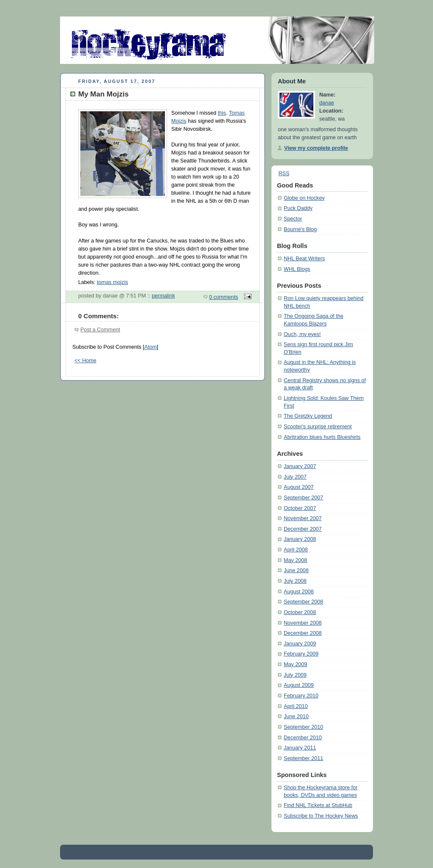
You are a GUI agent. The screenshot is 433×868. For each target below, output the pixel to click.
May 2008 (295, 560)
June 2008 (296, 570)
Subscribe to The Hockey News (321, 816)
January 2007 (300, 466)
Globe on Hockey (304, 198)
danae (327, 103)
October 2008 (300, 612)
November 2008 (303, 623)
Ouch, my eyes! (302, 334)
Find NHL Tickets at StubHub (318, 805)
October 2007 (300, 508)
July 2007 (295, 477)
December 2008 (303, 633)
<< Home (85, 361)
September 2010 (303, 727)
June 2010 (296, 716)
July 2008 (295, 581)
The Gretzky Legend (308, 416)
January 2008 (300, 539)
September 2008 (303, 602)
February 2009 (301, 654)
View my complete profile (316, 148)
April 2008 (296, 550)
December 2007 (303, 529)
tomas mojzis (112, 282)
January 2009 (300, 644)
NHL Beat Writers (304, 259)
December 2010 (303, 738)
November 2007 (303, 518)
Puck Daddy (298, 208)
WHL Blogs (297, 269)
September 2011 (303, 758)
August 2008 (299, 592)
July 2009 (295, 675)
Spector (293, 219)
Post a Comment (100, 330)
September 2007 (303, 498)
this (222, 113)
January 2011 (300, 748)
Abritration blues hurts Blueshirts (322, 437)
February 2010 (301, 696)
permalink (163, 296)
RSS (284, 174)
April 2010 (296, 706)
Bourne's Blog (300, 229)
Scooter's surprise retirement (318, 427)
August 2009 (299, 685)
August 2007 (299, 487)
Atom (150, 347)
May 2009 (295, 664)
